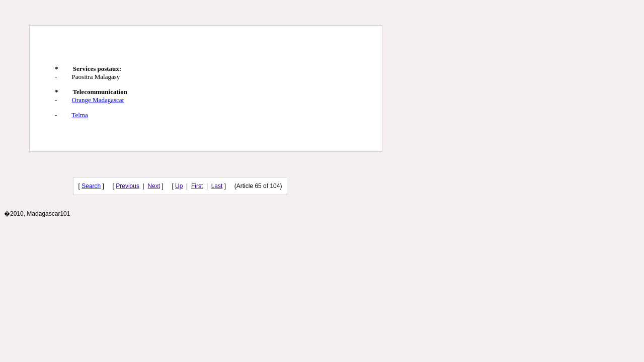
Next (154, 186)
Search (91, 186)
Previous (128, 186)
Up (179, 186)
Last (217, 186)
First (197, 186)
